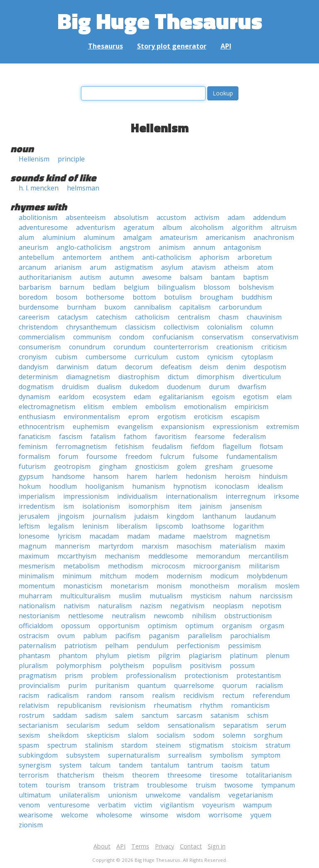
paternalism (37, 646)
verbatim (112, 805)
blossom (217, 287)
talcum (100, 765)
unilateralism (79, 795)
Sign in (217, 846)
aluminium (59, 237)
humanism (148, 486)
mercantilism (268, 556)
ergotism (172, 417)
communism (92, 337)
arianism (68, 267)
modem (147, 576)
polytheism (127, 666)
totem (28, 785)
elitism (94, 407)
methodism (125, 566)
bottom (144, 297)
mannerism (72, 546)
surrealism (185, 755)
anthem (122, 257)
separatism (240, 725)
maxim (275, 546)
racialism (269, 685)
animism (172, 247)
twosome (239, 785)
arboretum (255, 257)
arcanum (32, 267)
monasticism (83, 586)
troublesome (167, 785)
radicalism (63, 695)
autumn (121, 277)
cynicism (220, 357)
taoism (232, 765)
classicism (140, 327)
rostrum (32, 715)
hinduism (273, 476)
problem (104, 675)
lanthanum (219, 516)
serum (276, 725)
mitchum (113, 576)
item (185, 506)
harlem (166, 476)
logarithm (248, 526)
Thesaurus (106, 46)
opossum (76, 626)
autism (90, 277)
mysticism (206, 596)
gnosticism (152, 466)
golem (187, 466)
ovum (66, 636)
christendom (38, 327)
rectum (233, 695)
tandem (131, 765)
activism (207, 217)
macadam (104, 536)
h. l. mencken (39, 188)
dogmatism (36, 387)
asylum (172, 267)
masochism (194, 546)
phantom (73, 656)
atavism (204, 267)
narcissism (276, 596)
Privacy (164, 846)
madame (172, 536)
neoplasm (228, 606)
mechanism (122, 556)
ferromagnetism (81, 446)
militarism (264, 566)
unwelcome (163, 795)
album (172, 227)
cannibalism (153, 307)
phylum (107, 656)
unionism (123, 795)
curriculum (151, 357)
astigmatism (134, 267)
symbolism (226, 755)
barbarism (35, 287)
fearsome (210, 436)
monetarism (129, 586)
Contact (191, 846)
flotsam (271, 446)
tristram (126, 785)
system (70, 765)
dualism (109, 387)
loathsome (208, 526)
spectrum (62, 745)
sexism (29, 735)
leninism (95, 526)
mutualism (166, 596)
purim (77, 685)
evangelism (135, 427)
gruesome (257, 466)
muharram (35, 596)
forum (68, 456)
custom (188, 357)
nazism (151, 606)
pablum (95, 636)
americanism (225, 237)
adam (236, 217)
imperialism (37, 496)
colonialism (225, 327)
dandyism (33, 367)
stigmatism (206, 745)
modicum (224, 576)
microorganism (217, 566)
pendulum (152, 646)
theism (113, 775)
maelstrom (210, 536)
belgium (136, 287)
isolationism (101, 506)
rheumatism (173, 705)
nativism (77, 606)
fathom (135, 436)
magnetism (253, 536)
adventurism (96, 227)
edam (142, 397)
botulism (178, 297)
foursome (102, 456)
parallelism (205, 636)
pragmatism (38, 675)
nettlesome (86, 616)
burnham (81, 307)
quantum (152, 685)
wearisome (36, 815)
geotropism (72, 466)
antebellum (36, 257)
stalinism (99, 745)
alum (26, 237)
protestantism (259, 675)
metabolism (81, 566)
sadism (96, 715)
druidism (75, 387)
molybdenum (267, 576)
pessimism (244, 646)
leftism (29, 526)
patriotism (81, 646)
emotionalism (205, 407)
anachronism (274, 237)
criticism (274, 347)
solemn (234, 735)
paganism (164, 636)
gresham (219, 466)
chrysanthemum (91, 327)
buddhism (257, 297)
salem (124, 715)
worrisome (225, 815)
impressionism (86, 496)
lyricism (69, 536)
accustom (171, 217)
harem (137, 476)
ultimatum (35, 795)
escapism (245, 417)
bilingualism (176, 287)
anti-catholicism (167, 257)
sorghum (268, 735)
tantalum (165, 765)
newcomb (169, 616)
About (102, 846)
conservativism (275, 337)
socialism (171, 735)
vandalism (205, 795)
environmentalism (92, 417)
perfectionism (198, 646)
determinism (38, 377)
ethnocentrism (42, 427)
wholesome (114, 815)
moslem (287, 586)
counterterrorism (181, 347)
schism (258, 715)
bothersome (105, 297)
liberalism (132, 526)
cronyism (33, 357)
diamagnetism (88, 377)
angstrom (135, 247)
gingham (113, 466)
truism (206, 785)
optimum (199, 626)
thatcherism (76, 775)
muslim (130, 596)
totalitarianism (269, 775)
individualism (137, 496)
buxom (115, 307)
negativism (187, 606)
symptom (266, 755)
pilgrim (169, 656)
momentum (37, 586)
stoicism (244, 745)
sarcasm (189, 715)
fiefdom (202, 446)
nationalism (37, 606)
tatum (260, 765)
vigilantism (177, 805)
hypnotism (190, 486)
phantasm (34, 656)
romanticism (250, 705)
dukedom (144, 387)
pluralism (33, 666)
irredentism (37, 506)
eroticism (208, 417)
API (226, 46)
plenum (278, 656)
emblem (125, 407)
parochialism (250, 636)
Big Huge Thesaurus (160, 21)
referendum (271, 695)
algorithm (247, 227)
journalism (109, 516)
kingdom (180, 516)
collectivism (181, 327)
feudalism (167, 446)
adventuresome (43, 227)
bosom (66, 297)
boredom (33, 297)
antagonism (242, 247)
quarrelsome (194, 685)
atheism (236, 267)
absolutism (131, 217)
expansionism (183, 427)
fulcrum (172, 456)
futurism (32, 466)
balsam (191, 277)
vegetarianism (251, 795)
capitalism (195, 307)
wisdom (188, 815)
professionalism (151, 675)
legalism (61, 526)
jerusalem (34, 516)
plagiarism (205, 656)
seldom (148, 725)
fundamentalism (252, 456)
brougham (216, 297)
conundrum (87, 347)
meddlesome (168, 556)
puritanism (112, 685)
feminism (33, 446)
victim (143, 805)
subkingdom (38, 755)
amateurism (179, 237)
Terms (140, 846)
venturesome (69, 805)
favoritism (171, 436)
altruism (284, 227)
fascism (71, 436)
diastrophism (139, 377)
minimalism (36, 576)
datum (107, 367)
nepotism (266, 606)
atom (265, 267)
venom (29, 805)
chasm (228, 317)
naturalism (115, 606)
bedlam (104, 287)
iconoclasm (232, 486)
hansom (106, 476)
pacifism (128, 636)
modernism (184, 576)
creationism (235, 347)
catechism (111, 317)
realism (163, 695)
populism (167, 666)
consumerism (40, 347)
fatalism (103, 436)
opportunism (119, 626)
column (262, 327)
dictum (178, 377)
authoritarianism (45, 277)
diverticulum (262, 377)
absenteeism (86, 217)
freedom (139, 456)
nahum (240, 596)
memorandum (218, 556)
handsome (68, 476)
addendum (269, 217)
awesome (157, 277)
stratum (278, 745)
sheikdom (63, 735)
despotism (270, 367)
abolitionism (38, 217)
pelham (117, 646)
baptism (256, 277)
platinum (244, 656)
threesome (184, 775)
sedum (118, 725)
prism (74, 675)
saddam (65, 715)
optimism (162, 626)
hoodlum (63, 486)
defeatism (176, 367)
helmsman (83, 188)
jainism (211, 506)
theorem (146, 775)
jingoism (71, 516)
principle (71, 159)
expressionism (235, 427)
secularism (83, 725)
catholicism (152, 317)
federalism (249, 436)
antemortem (82, 257)
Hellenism (34, 159)
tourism (58, 785)
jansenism (246, 506)
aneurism (33, 247)
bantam (223, 277)
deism (209, 367)
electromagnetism (47, 407)
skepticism (103, 735)
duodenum (184, 387)
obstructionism (248, 616)
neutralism (129, 616)
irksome (286, 496)
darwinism (72, 367)
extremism (283, 427)
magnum (33, 546)
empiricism (252, 407)
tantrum (200, 765)
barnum (72, 287)
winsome (154, 815)
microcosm (168, 566)
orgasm (272, 626)
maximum (34, 556)
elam (284, 397)
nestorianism (39, 616)
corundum (129, 347)
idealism (270, 486)
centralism (194, 317)
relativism (34, 705)
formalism (34, 456)
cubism (66, 357)
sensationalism (191, 725)
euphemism (91, 427)
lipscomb (169, 526)
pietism (139, 656)
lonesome (34, 536)
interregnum (245, 496)
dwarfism (252, 387)
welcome (75, 815)
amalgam (137, 237)
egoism (223, 397)
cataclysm (73, 317)
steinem (168, 745)
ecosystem (109, 397)
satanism (225, 715)
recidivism (199, 695)
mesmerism (37, 566)
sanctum (155, 715)
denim (236, 367)
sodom (204, 735)
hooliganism (104, 486)
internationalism (191, 496)
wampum (257, 805)
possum (242, 666)
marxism (155, 546)
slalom (138, 735)
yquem (261, 815)
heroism (238, 476)
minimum (77, 576)
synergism (35, 765)
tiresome (224, 775)
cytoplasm (257, 357)
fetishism (129, 446)
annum (204, 247)
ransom (132, 695)
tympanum (278, 785)
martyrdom (116, 546)
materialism (238, 546)
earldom (71, 397)
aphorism (214, 257)
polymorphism (79, 666)
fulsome (205, 456)
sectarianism (38, 725)
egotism (256, 397)
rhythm (211, 705)
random (99, 695)
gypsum (31, 476)
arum (98, 267)
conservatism (223, 337)
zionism (31, 825)
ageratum (139, 227)
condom (132, 337)
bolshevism (256, 287)
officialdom (36, 626)
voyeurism (218, 805)
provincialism (39, 685)
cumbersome (106, 357)
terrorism (34, 775)
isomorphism (149, 506)
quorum (235, 685)
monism (169, 586)
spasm (29, 745)
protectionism (206, 675)
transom (92, 785)
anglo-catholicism (84, 247)
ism (69, 506)
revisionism (128, 705)
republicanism (79, 705)
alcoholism (207, 227)
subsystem (83, 755)
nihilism (204, 616)
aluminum (99, 237)
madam (139, 536)
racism (29, 695)
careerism (34, 317)
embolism (161, 407)
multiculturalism (85, 596)
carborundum (240, 307)
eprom (139, 417)
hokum (30, 486)
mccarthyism (77, 556)
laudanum (260, 516)
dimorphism (216, 377)
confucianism (173, 337)
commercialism (42, 337)
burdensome (39, 307)
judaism (146, 516)
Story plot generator (172, 46)
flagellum (237, 446)
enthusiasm (37, 417)
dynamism (34, 397)
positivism (206, 666)
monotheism (210, 586)
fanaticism (35, 436)
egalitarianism (181, 397)
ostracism (34, 636)
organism (237, 626)
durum (219, 387)
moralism (252, 586)
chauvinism (264, 317)
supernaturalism (134, 755)
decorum (139, 367)
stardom (134, 745)
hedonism (201, 476)
